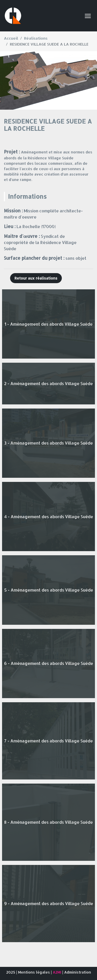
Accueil (11, 38)
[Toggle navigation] (88, 16)
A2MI (57, 972)
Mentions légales (34, 972)
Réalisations (36, 38)
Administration (78, 972)
